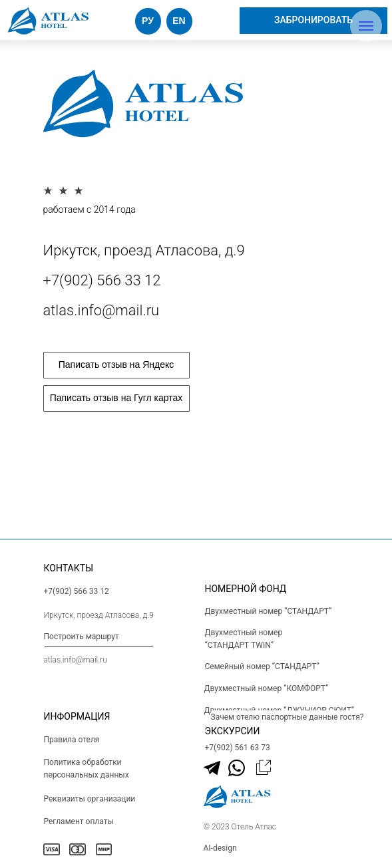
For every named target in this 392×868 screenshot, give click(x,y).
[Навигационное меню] (366, 26)
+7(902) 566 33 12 (102, 280)
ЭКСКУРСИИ (233, 731)
